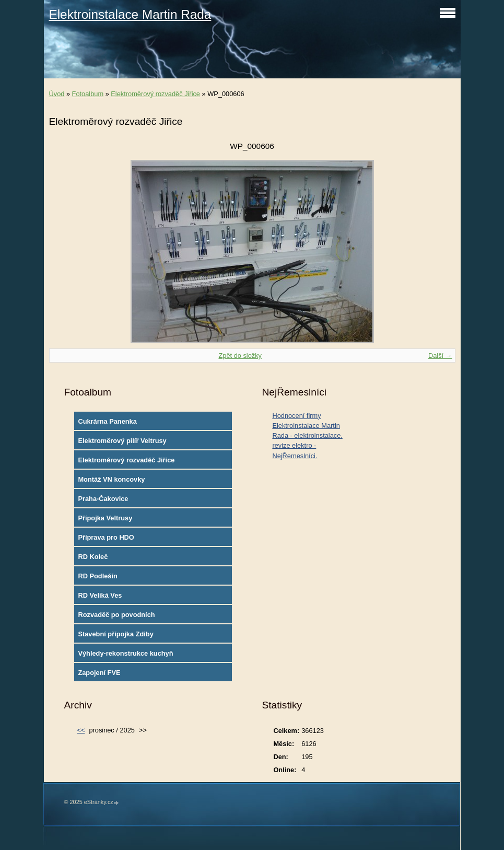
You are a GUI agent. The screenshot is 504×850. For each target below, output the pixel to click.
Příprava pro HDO (106, 537)
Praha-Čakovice (103, 499)
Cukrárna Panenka (107, 421)
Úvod (57, 94)
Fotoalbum (88, 94)
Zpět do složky (240, 356)
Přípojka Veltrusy (105, 518)
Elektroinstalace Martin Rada (130, 14)
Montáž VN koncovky (111, 479)
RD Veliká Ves (100, 595)
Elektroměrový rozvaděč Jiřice (155, 94)
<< (81, 730)
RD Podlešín (97, 576)
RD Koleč (93, 557)
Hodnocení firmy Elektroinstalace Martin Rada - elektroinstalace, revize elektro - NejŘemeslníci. (307, 436)
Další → (440, 356)
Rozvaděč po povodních (116, 615)
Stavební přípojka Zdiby (115, 634)
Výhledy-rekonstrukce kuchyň (125, 653)
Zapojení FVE (99, 673)
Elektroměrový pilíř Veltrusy (122, 441)
